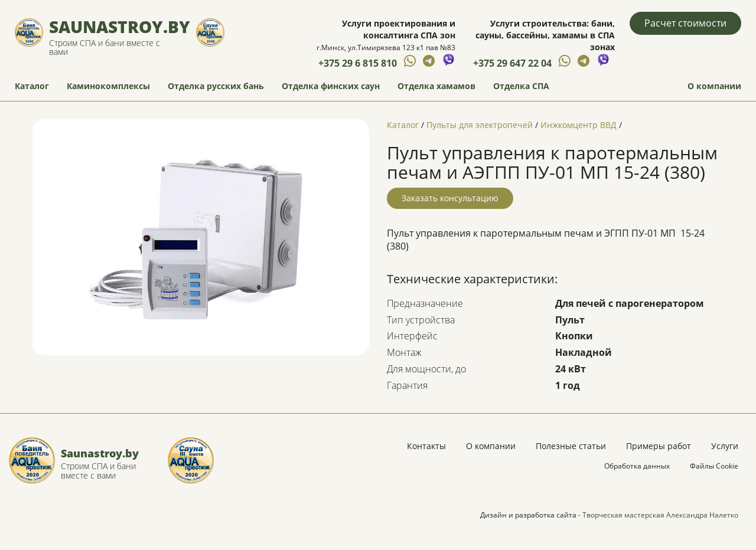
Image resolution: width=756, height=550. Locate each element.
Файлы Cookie (714, 466)
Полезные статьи (571, 446)
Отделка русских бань (216, 86)
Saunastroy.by (120, 27)
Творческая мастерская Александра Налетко (660, 515)
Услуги (725, 446)
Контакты (426, 446)
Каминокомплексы (108, 86)
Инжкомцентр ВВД (579, 125)
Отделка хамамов (436, 86)
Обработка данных (637, 466)
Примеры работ (659, 446)
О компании (714, 86)
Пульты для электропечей (480, 125)
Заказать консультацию (450, 198)
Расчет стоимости (685, 23)
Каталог (32, 86)
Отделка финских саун (331, 86)
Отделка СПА (521, 86)
